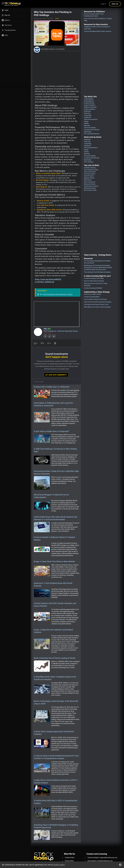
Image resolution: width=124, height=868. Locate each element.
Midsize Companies (90, 107)
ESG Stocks (88, 180)
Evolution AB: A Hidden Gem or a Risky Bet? (52, 387)
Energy (86, 121)
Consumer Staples (90, 128)
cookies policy (59, 865)
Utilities (86, 123)
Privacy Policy (69, 861)
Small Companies (90, 109)
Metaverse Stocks (90, 184)
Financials (87, 113)
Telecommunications (91, 119)
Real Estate (88, 132)
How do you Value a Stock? (93, 294)
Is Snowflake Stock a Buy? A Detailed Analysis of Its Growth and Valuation (55, 678)
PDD (45, 329)
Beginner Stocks (89, 178)
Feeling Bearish (89, 101)
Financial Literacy (90, 174)
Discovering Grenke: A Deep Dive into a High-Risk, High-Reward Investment (56, 472)
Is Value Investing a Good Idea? (94, 278)
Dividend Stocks (89, 103)
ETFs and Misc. (89, 162)
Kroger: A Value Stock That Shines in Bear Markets (54, 561)
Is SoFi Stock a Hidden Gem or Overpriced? (51, 431)
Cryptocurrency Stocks (91, 186)
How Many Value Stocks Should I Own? (96, 304)
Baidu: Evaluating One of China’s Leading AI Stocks (55, 658)
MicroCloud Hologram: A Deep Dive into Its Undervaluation (51, 496)
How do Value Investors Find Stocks (95, 299)
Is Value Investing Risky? (92, 297)
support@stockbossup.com (109, 858)
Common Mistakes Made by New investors (98, 31)
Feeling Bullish (89, 99)
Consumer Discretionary (92, 130)
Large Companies (90, 105)
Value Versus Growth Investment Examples (98, 302)
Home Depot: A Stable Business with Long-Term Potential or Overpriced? (53, 404)
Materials (87, 126)
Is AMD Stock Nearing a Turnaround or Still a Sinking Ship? (55, 450)
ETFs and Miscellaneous (92, 134)
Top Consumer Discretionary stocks (58, 294)
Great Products (89, 176)
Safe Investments (90, 182)
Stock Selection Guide (91, 170)
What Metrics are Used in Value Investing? (97, 307)
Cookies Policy (70, 858)
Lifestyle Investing (90, 168)
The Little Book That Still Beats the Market (97, 272)
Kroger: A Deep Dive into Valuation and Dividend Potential (53, 631)
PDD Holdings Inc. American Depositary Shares (61, 331)
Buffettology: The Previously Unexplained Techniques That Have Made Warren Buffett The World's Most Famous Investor (98, 268)
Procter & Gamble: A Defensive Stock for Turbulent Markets (54, 539)
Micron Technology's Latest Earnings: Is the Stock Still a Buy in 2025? (56, 702)
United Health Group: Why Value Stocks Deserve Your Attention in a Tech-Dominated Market (56, 518)
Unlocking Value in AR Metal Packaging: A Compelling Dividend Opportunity (56, 826)
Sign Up (115, 4)
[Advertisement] (57, 68)
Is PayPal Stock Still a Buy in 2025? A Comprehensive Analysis (56, 802)
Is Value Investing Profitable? (93, 288)
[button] (15, 10)
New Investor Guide (90, 190)
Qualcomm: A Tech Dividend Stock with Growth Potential (53, 584)
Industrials (87, 111)
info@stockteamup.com (105, 861)
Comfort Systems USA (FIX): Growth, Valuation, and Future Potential (55, 605)
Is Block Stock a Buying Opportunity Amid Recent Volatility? (54, 733)
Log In (103, 4)
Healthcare (87, 117)
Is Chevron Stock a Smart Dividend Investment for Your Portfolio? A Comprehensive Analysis (56, 757)
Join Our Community (56, 375)
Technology (88, 115)
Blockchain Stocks (90, 188)
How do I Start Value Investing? (94, 281)
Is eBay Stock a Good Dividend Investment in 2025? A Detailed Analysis (56, 781)
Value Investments (90, 172)
